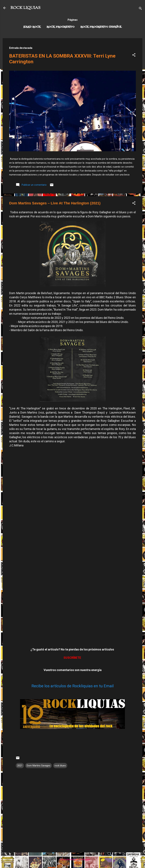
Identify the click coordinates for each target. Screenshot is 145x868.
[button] (134, 55)
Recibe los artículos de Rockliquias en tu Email (73, 686)
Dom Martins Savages (39, 766)
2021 (20, 766)
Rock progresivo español (101, 27)
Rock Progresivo (61, 27)
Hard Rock (32, 27)
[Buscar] (140, 9)
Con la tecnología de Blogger (73, 859)
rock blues (60, 766)
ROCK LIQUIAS (25, 8)
